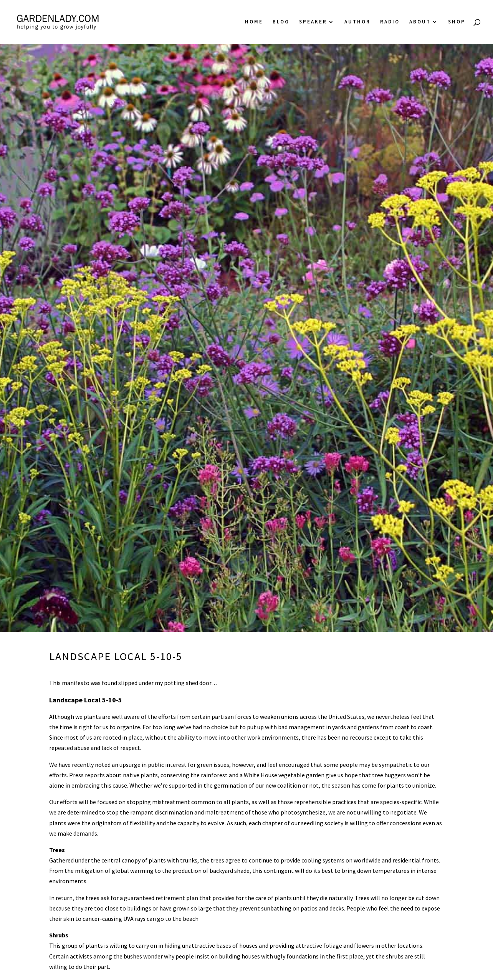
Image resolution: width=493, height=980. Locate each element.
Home (254, 22)
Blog (281, 22)
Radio (390, 22)
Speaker (313, 22)
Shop (457, 22)
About (420, 22)
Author (357, 22)
